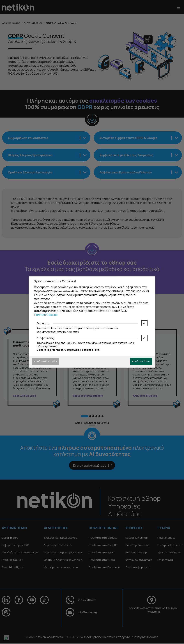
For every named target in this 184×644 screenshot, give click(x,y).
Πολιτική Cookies (46, 315)
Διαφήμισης (45, 338)
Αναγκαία (43, 323)
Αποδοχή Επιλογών (45, 361)
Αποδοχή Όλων (141, 361)
